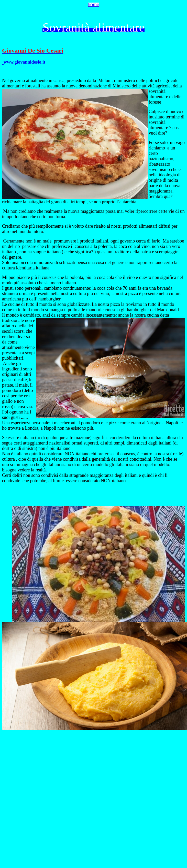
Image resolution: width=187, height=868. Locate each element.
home (93, 5)
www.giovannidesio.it (24, 62)
